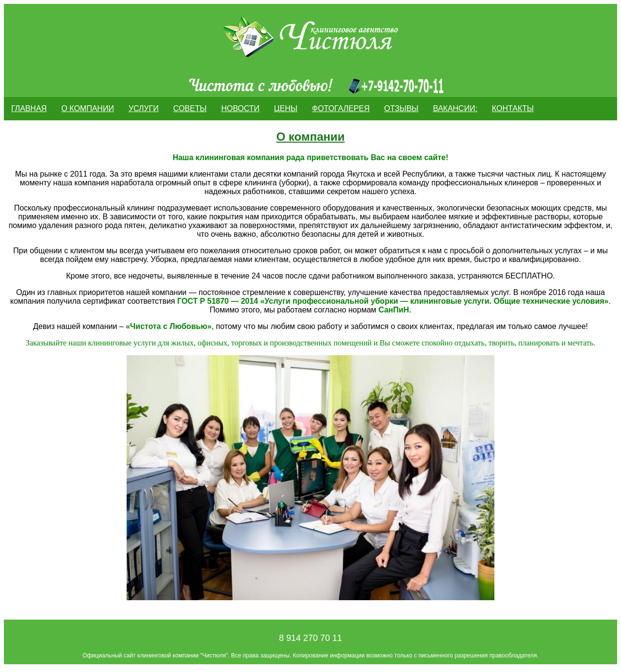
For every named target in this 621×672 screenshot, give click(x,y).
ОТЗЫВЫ (401, 108)
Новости (240, 108)
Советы (190, 108)
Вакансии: (455, 108)
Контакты (513, 108)
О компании (88, 108)
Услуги (144, 108)
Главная (29, 108)
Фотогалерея (341, 108)
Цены (286, 108)
